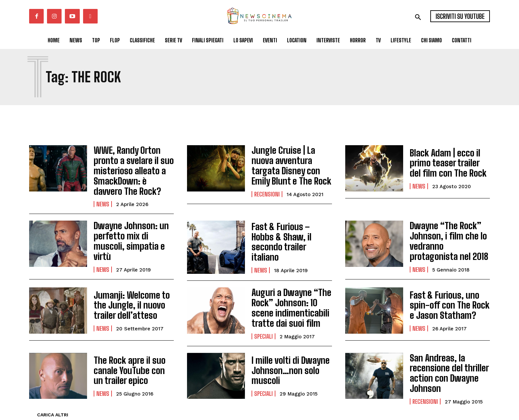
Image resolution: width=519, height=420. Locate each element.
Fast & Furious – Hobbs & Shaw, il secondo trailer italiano (290, 234)
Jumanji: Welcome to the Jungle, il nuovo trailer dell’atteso (133, 298)
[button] (418, 17)
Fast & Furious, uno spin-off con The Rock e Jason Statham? (449, 298)
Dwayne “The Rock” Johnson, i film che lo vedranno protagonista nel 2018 (446, 231)
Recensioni (267, 189)
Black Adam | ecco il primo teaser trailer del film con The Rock (445, 163)
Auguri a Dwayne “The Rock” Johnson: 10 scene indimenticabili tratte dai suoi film (291, 298)
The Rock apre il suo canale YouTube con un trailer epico (129, 357)
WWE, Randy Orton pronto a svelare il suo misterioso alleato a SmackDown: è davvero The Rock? (130, 167)
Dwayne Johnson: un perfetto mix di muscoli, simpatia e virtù (131, 231)
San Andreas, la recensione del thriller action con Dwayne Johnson (443, 357)
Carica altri (53, 397)
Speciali (263, 323)
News (103, 197)
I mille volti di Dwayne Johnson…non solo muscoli (285, 357)
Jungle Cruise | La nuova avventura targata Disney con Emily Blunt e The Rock (289, 163)
